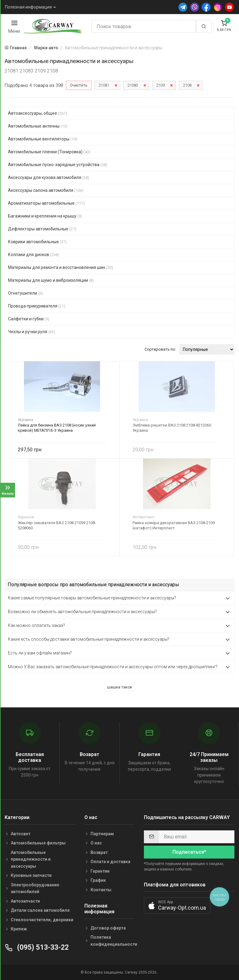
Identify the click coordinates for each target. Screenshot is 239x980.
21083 (133, 85)
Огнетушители (25, 293)
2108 (187, 85)
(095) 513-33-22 (37, 947)
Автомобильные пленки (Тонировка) (49, 152)
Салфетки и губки (29, 319)
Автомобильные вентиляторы (43, 139)
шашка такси (119, 687)
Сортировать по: (160, 349)
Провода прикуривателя (37, 306)
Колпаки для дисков (34, 255)
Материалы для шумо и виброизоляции (51, 280)
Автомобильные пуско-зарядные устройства (58, 165)
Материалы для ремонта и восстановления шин (61, 267)
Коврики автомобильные (37, 242)
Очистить (79, 85)
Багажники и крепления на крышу (45, 216)
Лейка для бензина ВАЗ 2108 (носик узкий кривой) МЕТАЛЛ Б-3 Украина (57, 428)
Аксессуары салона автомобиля (46, 190)
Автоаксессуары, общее (38, 113)
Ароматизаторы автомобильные (46, 203)
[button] (177, 905)
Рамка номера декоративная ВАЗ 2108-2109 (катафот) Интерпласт (174, 525)
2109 (160, 85)
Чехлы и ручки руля (32, 332)
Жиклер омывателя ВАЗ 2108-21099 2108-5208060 (57, 525)
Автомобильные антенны (38, 126)
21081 (104, 85)
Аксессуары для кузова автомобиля (49, 177)
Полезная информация (28, 7)
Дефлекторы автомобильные (42, 229)
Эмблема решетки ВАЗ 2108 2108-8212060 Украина (172, 428)
